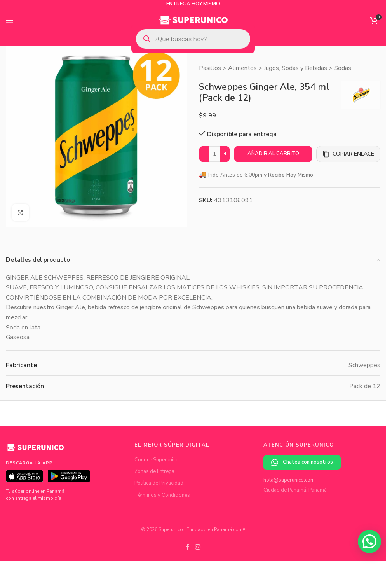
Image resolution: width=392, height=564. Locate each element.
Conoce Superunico (157, 460)
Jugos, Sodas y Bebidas (295, 68)
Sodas (343, 68)
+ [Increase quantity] (225, 154)
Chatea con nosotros (302, 462)
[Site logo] (193, 20)
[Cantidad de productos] (214, 154)
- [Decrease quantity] (204, 154)
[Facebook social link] (188, 547)
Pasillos (210, 68)
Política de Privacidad (159, 483)
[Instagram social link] (198, 547)
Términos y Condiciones (162, 495)
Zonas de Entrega (154, 471)
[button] (369, 541)
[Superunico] (35, 450)
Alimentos (242, 68)
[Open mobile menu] (10, 20)
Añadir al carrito (273, 154)
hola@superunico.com (289, 480)
